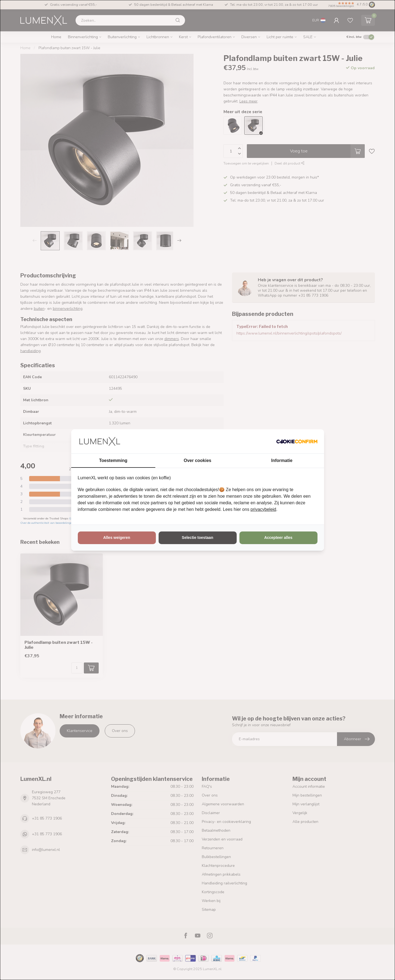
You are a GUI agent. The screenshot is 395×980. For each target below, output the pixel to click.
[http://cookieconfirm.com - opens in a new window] (297, 441)
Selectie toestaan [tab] (197, 538)
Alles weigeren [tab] (117, 538)
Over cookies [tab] (197, 460)
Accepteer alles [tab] (278, 538)
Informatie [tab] (282, 460)
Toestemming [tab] (113, 460)
